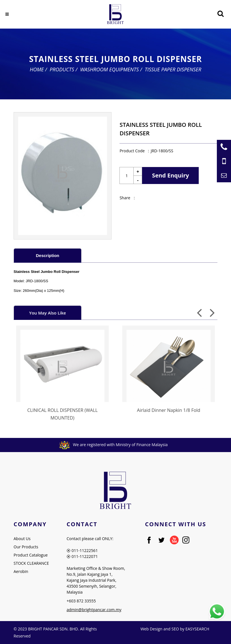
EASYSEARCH (197, 629)
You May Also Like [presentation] (48, 313)
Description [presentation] (48, 255)
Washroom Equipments (109, 69)
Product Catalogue (31, 555)
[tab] (48, 255)
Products (62, 69)
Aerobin (21, 571)
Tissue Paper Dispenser (173, 69)
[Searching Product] (220, 14)
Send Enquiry (171, 175)
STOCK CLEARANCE (31, 563)
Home (37, 69)
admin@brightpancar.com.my (94, 610)
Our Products (26, 547)
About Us (22, 539)
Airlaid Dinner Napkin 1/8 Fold (169, 410)
